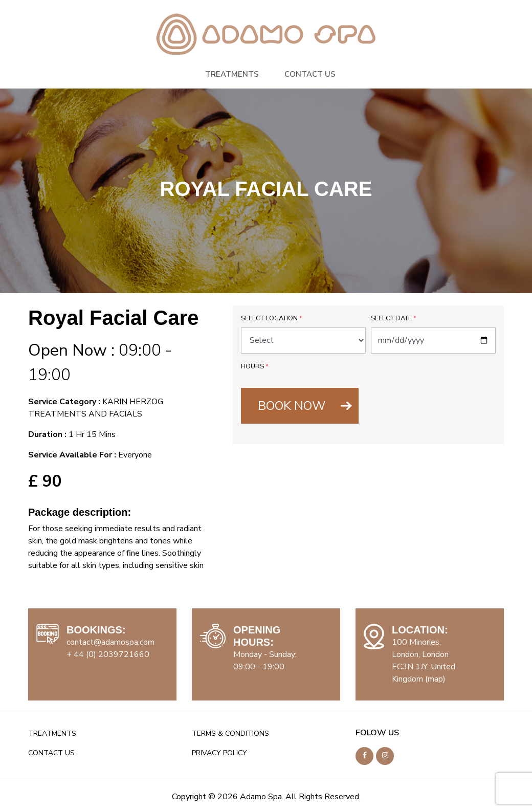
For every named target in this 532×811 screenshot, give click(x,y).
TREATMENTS (232, 74)
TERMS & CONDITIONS (230, 733)
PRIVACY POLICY (219, 753)
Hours (255, 366)
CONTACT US (310, 74)
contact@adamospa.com (110, 642)
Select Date (394, 318)
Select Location (272, 318)
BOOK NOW (292, 406)
